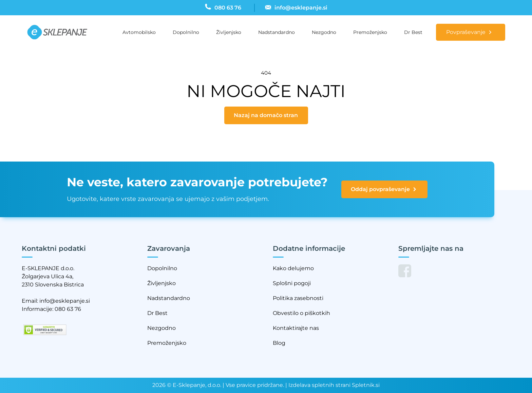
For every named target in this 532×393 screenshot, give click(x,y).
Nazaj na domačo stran (266, 115)
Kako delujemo (293, 268)
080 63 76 (68, 309)
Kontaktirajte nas (296, 328)
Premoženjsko (370, 32)
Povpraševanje (466, 32)
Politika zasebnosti (298, 298)
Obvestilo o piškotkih (301, 313)
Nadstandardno (277, 32)
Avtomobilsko (139, 32)
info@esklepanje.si (65, 301)
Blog (279, 343)
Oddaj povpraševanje (384, 189)
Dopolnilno (186, 32)
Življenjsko (229, 32)
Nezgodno (324, 32)
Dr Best (413, 32)
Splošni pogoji (292, 283)
